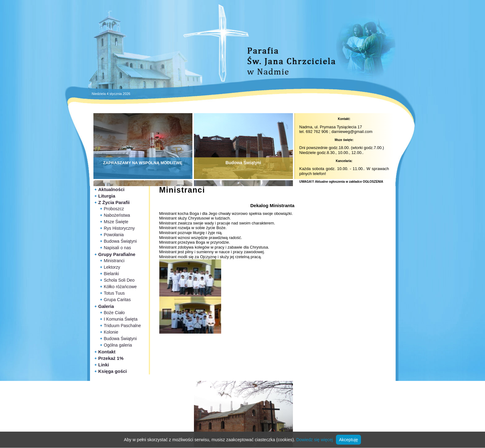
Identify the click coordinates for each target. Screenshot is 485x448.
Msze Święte (116, 222)
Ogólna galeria (118, 345)
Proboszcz (114, 209)
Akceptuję (348, 440)
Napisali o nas (118, 248)
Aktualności (112, 189)
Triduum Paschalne (122, 326)
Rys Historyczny (119, 228)
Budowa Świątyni (120, 241)
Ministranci (114, 261)
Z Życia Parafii (114, 202)
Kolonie (111, 332)
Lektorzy (112, 267)
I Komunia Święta (121, 319)
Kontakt (107, 352)
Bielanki (112, 274)
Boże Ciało (114, 313)
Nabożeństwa (117, 215)
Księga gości (113, 371)
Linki (104, 365)
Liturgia (107, 196)
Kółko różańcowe (120, 287)
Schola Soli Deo (119, 280)
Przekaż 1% (111, 358)
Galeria (106, 306)
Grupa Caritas (117, 300)
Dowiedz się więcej (315, 440)
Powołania (114, 235)
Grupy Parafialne (117, 254)
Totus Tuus (114, 293)
